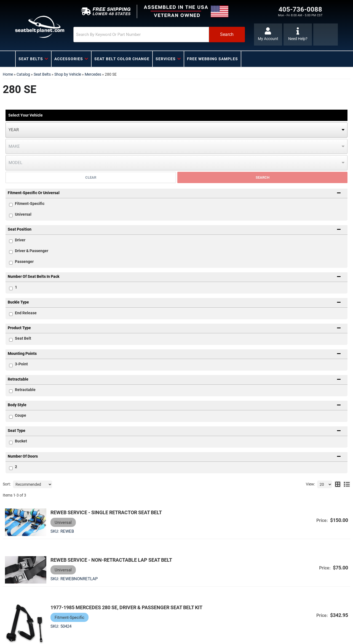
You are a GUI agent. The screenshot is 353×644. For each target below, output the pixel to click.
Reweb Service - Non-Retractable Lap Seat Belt (111, 560)
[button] (159, 35)
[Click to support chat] (298, 35)
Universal (23, 214)
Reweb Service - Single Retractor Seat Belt (106, 512)
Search (263, 177)
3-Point (21, 364)
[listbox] (176, 130)
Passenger (24, 262)
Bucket (21, 441)
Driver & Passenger (32, 251)
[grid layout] (338, 484)
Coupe (21, 415)
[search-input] (141, 35)
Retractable (25, 390)
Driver (20, 240)
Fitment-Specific (30, 204)
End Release (26, 313)
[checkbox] (11, 241)
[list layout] (347, 484)
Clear (91, 177)
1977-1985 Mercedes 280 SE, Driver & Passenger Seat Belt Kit (126, 607)
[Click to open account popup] (268, 35)
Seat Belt (23, 338)
